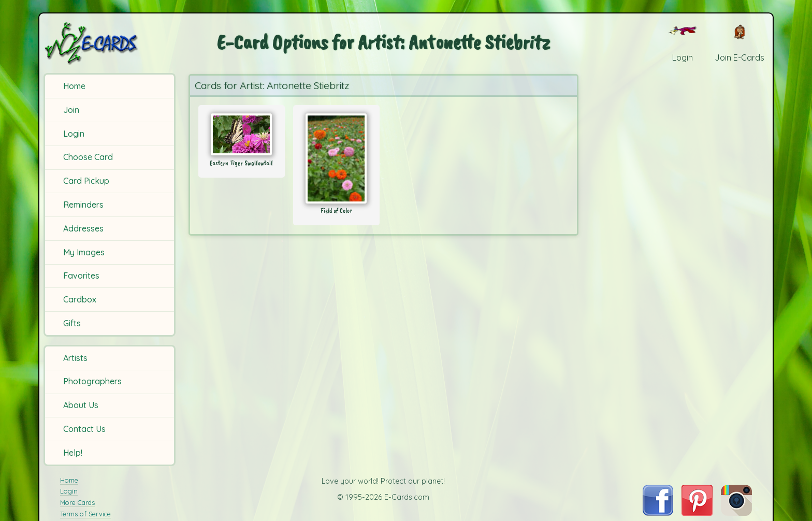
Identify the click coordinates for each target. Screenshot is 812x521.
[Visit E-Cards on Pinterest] (697, 513)
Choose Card (88, 157)
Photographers (92, 381)
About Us (81, 405)
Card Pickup (86, 181)
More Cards (77, 502)
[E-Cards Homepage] (108, 43)
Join (71, 110)
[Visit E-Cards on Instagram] (736, 513)
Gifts (72, 323)
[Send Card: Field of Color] (336, 158)
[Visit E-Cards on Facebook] (658, 513)
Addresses (83, 228)
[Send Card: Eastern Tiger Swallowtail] (242, 134)
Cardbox (80, 299)
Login (74, 134)
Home (74, 86)
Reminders (83, 205)
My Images (84, 252)
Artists (75, 358)
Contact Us (84, 429)
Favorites (81, 276)
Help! (73, 453)
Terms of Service (85, 514)
